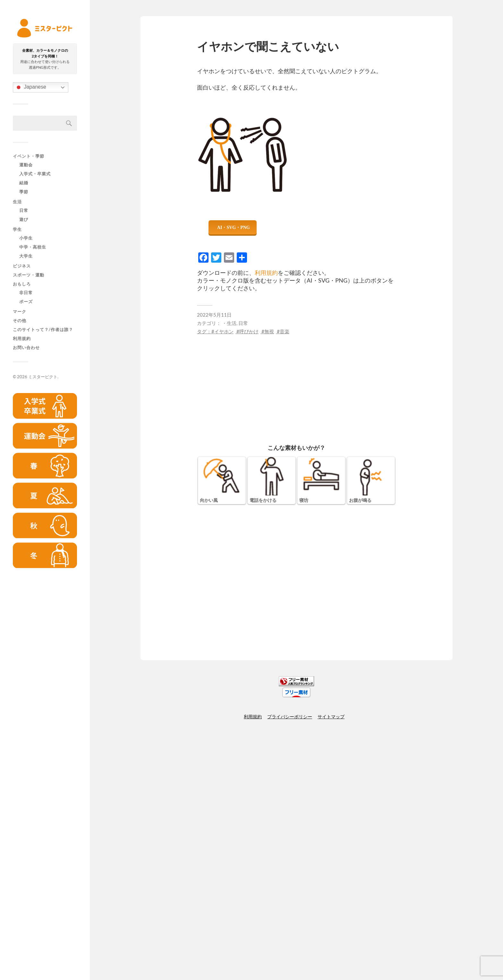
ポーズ (26, 302)
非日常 (26, 293)
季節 (24, 192)
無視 (269, 331)
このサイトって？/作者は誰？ (43, 329)
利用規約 (22, 338)
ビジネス (22, 266)
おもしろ (22, 284)
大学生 (26, 256)
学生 (17, 229)
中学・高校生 (33, 247)
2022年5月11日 (214, 315)
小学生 (26, 238)
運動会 (26, 165)
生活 (17, 202)
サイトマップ (331, 717)
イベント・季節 (29, 156)
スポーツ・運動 (29, 275)
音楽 (285, 331)
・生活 (229, 323)
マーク (20, 311)
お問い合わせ (26, 347)
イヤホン (224, 331)
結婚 (24, 183)
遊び (24, 220)
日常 (24, 211)
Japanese (30, 87)
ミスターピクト (43, 377)
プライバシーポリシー (290, 717)
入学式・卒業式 (35, 174)
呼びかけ (249, 331)
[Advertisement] (45, 675)
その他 (20, 320)
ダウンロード (233, 227)
